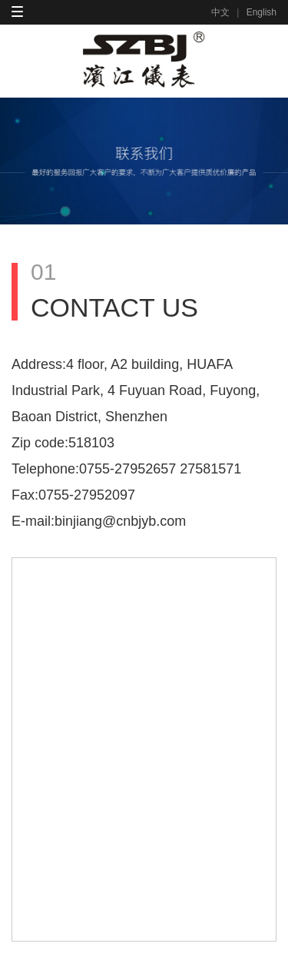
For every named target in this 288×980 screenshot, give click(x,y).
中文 (220, 12)
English (262, 12)
